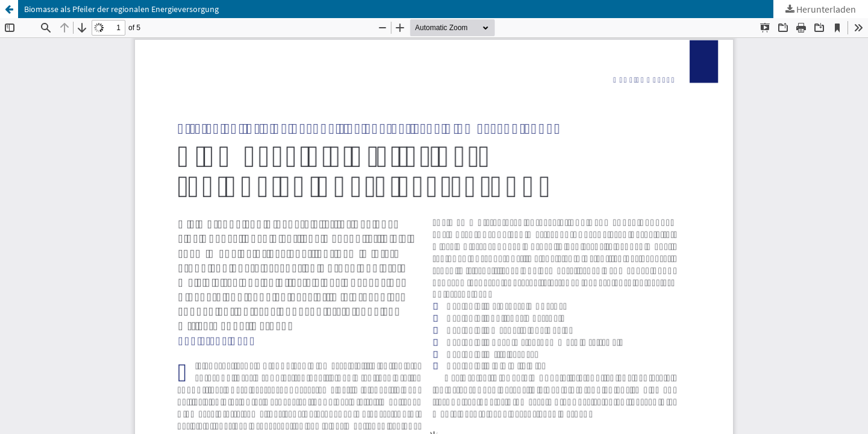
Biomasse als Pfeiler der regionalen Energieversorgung (121, 9)
